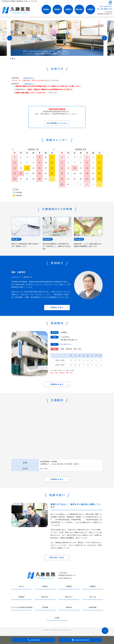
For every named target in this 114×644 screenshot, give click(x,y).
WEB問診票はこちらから (57, 123)
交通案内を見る (57, 481)
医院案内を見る (57, 385)
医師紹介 (46, 9)
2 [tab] (13, 59)
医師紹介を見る (57, 308)
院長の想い (79, 9)
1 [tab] (11, 59)
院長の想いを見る (57, 559)
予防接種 (45, 609)
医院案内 (57, 9)
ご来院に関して (29, 84)
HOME (57, 620)
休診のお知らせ (29, 78)
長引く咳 (93, 599)
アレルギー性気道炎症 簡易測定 (21, 609)
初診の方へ (69, 599)
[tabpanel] (57, 38)
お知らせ (21, 588)
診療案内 (68, 9)
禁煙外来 (69, 609)
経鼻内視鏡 (93, 609)
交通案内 (90, 9)
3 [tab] (15, 59)
